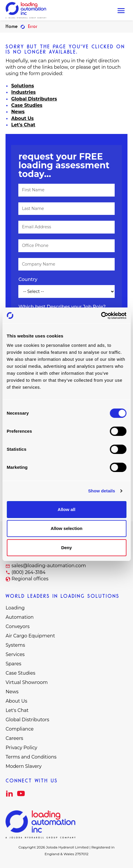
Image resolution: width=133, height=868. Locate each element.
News (18, 112)
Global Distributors (34, 99)
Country (28, 279)
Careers (14, 738)
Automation (19, 617)
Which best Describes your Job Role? (62, 307)
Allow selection (66, 528)
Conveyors (17, 626)
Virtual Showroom (27, 682)
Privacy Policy (21, 748)
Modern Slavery (24, 766)
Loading (15, 608)
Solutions (22, 86)
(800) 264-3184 (28, 572)
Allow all (66, 509)
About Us (22, 118)
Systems (15, 645)
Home (12, 26)
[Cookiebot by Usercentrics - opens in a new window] (101, 316)
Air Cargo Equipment (30, 636)
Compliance (19, 729)
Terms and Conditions (31, 757)
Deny (66, 548)
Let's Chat (23, 125)
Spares (13, 664)
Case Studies (27, 105)
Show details (102, 491)
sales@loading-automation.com (49, 566)
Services (15, 654)
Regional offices (30, 579)
